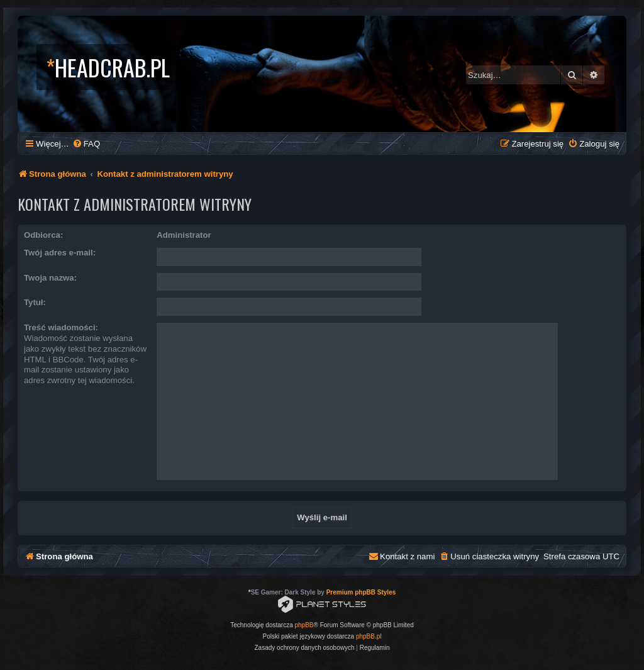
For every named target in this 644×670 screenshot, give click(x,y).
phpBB (304, 625)
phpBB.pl (369, 636)
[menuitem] (86, 144)
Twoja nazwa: (50, 278)
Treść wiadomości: (61, 327)
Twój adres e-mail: (60, 253)
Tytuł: (35, 302)
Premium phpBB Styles (361, 592)
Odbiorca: (43, 235)
